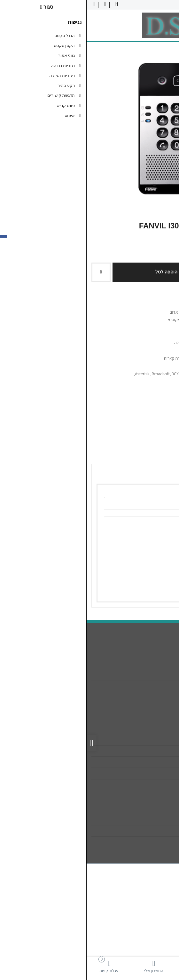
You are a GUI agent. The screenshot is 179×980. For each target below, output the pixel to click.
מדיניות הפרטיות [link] (152, 773)
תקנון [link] (163, 762)
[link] (157, 966)
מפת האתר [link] (157, 751)
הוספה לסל (82, 272)
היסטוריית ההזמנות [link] (150, 831)
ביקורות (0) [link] (158, 455)
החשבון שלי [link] (157, 820)
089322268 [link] (157, 686)
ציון (159, 570)
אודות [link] (162, 663)
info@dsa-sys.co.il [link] (150, 675)
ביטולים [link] (161, 785)
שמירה (146, 588)
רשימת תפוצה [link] (155, 842)
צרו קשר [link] (160, 740)
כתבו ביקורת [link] (162, 403)
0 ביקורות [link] (138, 403)
